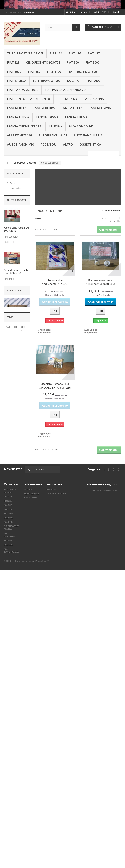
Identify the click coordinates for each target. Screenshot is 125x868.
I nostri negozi (16, 209)
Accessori (49, 144)
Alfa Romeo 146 (81, 126)
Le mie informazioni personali (59, 630)
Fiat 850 (34, 72)
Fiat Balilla (17, 81)
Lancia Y (56, 126)
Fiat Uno (93, 81)
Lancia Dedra (44, 108)
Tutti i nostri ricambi (25, 53)
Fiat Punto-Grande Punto (29, 99)
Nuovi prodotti (17, 222)
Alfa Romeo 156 (19, 135)
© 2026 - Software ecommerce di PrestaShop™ (26, 859)
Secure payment (17, 205)
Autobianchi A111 (53, 135)
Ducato (73, 81)
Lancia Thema (76, 117)
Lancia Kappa (11, 775)
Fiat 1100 (54, 72)
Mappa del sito (32, 649)
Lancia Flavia (100, 108)
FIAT (8, 561)
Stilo (6, 728)
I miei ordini (51, 618)
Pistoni (9, 571)
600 (16, 561)
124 (7, 576)
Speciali (28, 618)
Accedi (116, 12)
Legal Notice (15, 187)
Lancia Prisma (47, 117)
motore (16, 566)
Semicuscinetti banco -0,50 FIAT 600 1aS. (15, 335)
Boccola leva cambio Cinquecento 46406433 (101, 282)
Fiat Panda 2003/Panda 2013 (67, 90)
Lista (119, 219)
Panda (19, 571)
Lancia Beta (17, 108)
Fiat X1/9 (70, 99)
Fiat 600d (14, 72)
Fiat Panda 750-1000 (23, 90)
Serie (23, 576)
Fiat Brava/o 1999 (47, 81)
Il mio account (55, 612)
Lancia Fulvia (18, 117)
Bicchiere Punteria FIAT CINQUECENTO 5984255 (55, 386)
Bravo (7, 688)
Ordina (38, 219)
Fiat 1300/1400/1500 (82, 72)
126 (7, 566)
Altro (68, 144)
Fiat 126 (75, 53)
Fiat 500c (93, 62)
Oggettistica (90, 144)
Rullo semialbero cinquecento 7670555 (55, 282)
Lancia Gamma (11, 758)
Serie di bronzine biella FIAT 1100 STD (16, 293)
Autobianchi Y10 (21, 144)
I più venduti (31, 626)
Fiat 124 (56, 53)
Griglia (113, 219)
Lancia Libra (10, 771)
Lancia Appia (94, 99)
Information (15, 173)
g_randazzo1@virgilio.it (110, 635)
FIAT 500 (73, 62)
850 (15, 576)
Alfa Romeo (10, 843)
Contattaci (71, 12)
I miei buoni (50, 634)
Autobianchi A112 (88, 135)
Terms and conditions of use (31, 637)
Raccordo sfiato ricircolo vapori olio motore (14, 379)
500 (23, 561)
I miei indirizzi (52, 626)
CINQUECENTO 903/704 (43, 62)
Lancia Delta (72, 108)
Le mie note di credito (56, 622)
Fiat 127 (94, 53)
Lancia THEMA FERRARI (25, 126)
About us (14, 200)
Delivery (13, 182)
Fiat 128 (13, 62)
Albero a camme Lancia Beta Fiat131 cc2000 (15, 462)
